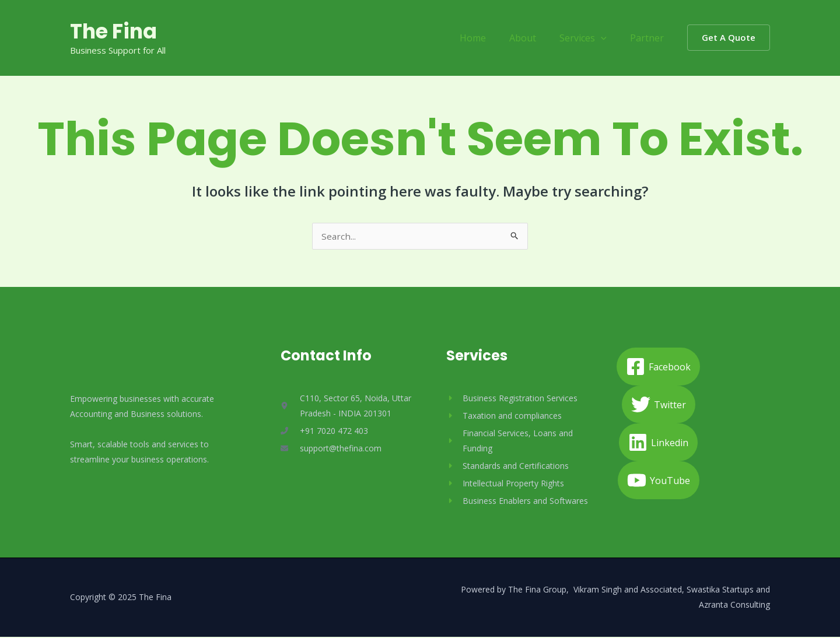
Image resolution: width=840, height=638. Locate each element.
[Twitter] (659, 406)
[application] (608, 38)
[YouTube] (659, 481)
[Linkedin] (658, 444)
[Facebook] (658, 368)
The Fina (113, 31)
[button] (729, 38)
